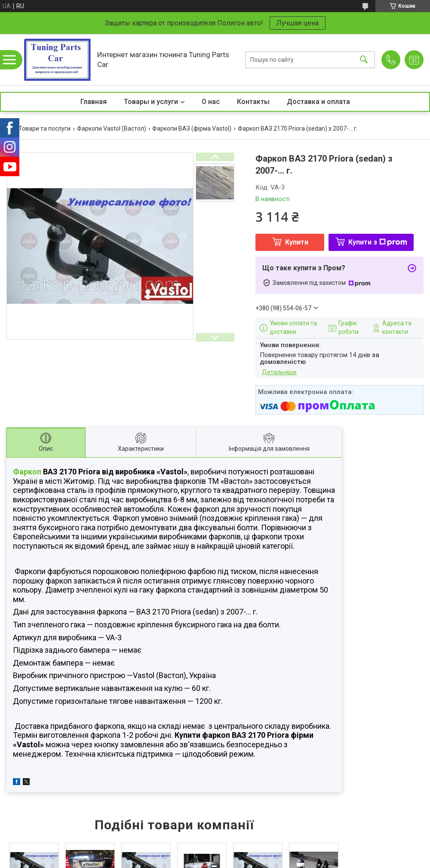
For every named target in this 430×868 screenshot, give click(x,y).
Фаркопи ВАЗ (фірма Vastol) (192, 128)
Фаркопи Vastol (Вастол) (112, 128)
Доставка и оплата (318, 102)
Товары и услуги (151, 102)
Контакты (253, 102)
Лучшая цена (298, 23)
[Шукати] (364, 60)
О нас (211, 102)
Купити (297, 242)
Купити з (378, 242)
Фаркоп (27, 472)
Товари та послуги (45, 128)
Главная (94, 102)
